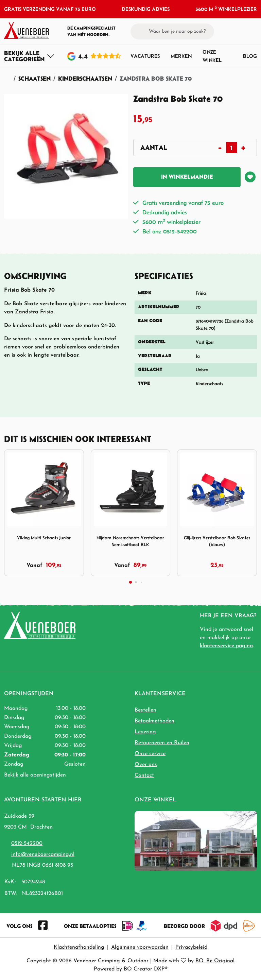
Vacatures (145, 56)
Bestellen (145, 710)
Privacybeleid (191, 947)
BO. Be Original (215, 961)
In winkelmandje (187, 177)
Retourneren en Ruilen (162, 743)
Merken (181, 56)
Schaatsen (34, 78)
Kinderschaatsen (85, 78)
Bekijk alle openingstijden (35, 775)
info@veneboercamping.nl (43, 854)
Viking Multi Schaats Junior (44, 538)
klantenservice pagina (226, 646)
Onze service (150, 754)
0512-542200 (27, 844)
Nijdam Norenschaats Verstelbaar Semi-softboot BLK (130, 541)
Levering (145, 732)
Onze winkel (212, 56)
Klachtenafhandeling (79, 947)
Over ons (146, 765)
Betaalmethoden (154, 721)
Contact (144, 775)
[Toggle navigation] (29, 56)
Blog (250, 56)
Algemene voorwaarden (140, 947)
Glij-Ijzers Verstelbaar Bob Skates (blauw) (217, 541)
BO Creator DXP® (146, 969)
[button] (241, 31)
